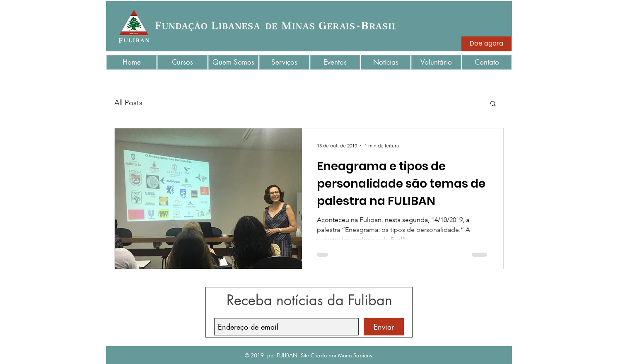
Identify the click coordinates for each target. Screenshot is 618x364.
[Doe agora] (486, 44)
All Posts (128, 103)
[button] (493, 104)
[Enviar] (384, 327)
